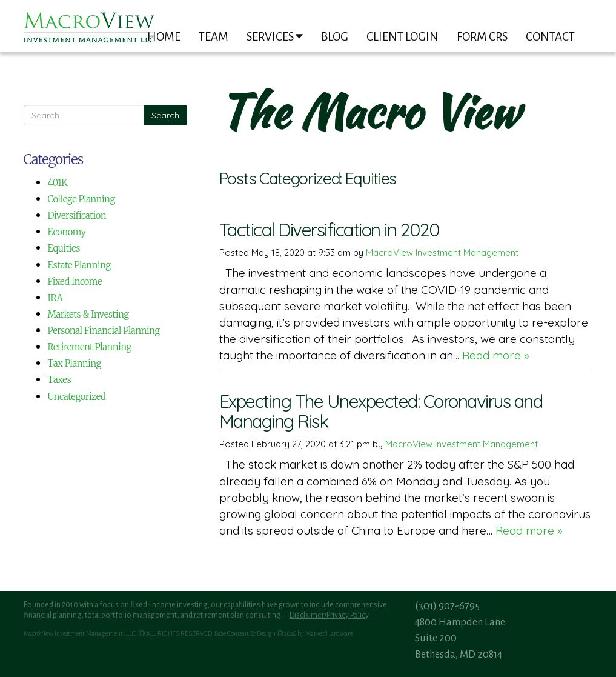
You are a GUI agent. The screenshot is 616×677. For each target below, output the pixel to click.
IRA (55, 298)
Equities (64, 248)
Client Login (402, 37)
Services (275, 36)
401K (58, 183)
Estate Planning (79, 265)
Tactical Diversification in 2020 (329, 230)
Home (164, 37)
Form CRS (482, 37)
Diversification (77, 215)
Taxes (60, 380)
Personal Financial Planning (104, 331)
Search (165, 115)
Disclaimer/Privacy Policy (329, 615)
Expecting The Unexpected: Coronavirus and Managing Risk (381, 411)
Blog (335, 37)
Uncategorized (77, 397)
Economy (67, 232)
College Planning (81, 199)
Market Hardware (329, 633)
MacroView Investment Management (442, 252)
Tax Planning (75, 363)
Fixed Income (75, 282)
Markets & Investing (88, 314)
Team (214, 37)
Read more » (496, 355)
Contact (550, 37)
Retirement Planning (90, 347)
